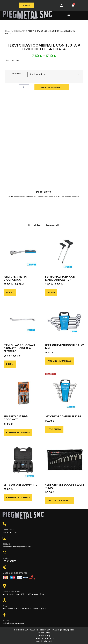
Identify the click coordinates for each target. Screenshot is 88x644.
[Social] (4, 615)
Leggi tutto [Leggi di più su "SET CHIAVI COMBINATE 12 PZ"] (54, 429)
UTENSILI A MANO (20, 31)
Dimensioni (16, 73)
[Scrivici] (4, 538)
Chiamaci (8, 530)
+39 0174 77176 (10, 532)
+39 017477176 (9, 561)
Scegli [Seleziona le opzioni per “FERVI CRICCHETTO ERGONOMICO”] (10, 293)
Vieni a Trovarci (11, 592)
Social (6, 620)
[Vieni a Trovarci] (4, 586)
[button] (69, 15)
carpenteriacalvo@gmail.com (17, 547)
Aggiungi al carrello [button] (60, 361)
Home (8, 31)
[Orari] (4, 600)
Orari (5, 606)
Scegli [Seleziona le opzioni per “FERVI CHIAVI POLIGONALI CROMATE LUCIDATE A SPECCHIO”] (10, 364)
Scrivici (6, 544)
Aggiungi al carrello (52, 87)
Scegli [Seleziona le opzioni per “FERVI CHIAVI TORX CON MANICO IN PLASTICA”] (51, 293)
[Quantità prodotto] (24, 87)
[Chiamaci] (4, 524)
